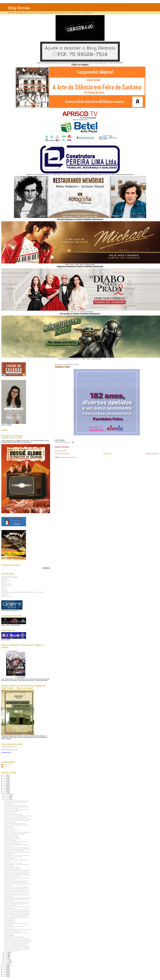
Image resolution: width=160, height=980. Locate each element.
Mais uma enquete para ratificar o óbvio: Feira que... (17, 883)
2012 (5, 968)
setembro (7, 799)
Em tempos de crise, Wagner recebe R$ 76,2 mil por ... (17, 810)
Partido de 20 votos (9, 925)
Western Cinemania (7, 596)
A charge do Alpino (9, 896)
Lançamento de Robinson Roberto (12, 931)
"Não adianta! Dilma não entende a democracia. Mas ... (18, 939)
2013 (5, 966)
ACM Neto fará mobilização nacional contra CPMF (16, 943)
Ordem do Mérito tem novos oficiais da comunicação (17, 914)
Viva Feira (4, 595)
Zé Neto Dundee (8, 827)
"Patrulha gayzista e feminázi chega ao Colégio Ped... (17, 878)
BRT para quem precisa (10, 840)
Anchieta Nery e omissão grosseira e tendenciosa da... (17, 852)
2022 (5, 782)
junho (6, 955)
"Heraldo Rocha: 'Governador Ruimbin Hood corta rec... (18, 907)
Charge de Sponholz (9, 804)
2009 (5, 973)
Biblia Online (5, 579)
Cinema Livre (5, 583)
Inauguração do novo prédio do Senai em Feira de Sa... (18, 875)
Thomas (6, 767)
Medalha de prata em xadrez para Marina (14, 834)
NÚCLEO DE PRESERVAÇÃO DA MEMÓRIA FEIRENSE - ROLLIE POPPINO (22, 592)
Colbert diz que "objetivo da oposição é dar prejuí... (17, 917)
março (6, 960)
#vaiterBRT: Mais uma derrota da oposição (14, 927)
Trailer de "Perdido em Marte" (11, 811)
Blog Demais (19, 8)
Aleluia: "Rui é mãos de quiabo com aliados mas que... (17, 913)
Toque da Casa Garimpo (10, 905)
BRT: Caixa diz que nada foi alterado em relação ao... (17, 872)
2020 (5, 785)
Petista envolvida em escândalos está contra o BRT (17, 820)
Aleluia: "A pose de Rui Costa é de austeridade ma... (17, 887)
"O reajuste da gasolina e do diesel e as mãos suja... (17, 807)
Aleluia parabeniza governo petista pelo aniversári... (17, 801)
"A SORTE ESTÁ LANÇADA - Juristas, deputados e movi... (18, 940)
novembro (7, 796)
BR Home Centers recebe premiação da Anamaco (16, 902)
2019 (5, 786)
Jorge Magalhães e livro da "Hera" (12, 839)
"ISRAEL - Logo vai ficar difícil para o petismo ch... (16, 916)
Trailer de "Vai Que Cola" (10, 813)
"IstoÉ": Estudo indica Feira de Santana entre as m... (17, 924)
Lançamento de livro (9, 846)
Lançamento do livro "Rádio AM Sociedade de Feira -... (17, 895)
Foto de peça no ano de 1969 (11, 808)
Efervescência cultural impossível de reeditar (15, 805)
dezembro (7, 795)
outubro (7, 798)
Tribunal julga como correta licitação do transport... (16, 817)
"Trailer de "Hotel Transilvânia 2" (12, 867)
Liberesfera (4, 591)
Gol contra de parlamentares (11, 951)
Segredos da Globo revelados (12, 438)
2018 (5, 788)
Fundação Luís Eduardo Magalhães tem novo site (16, 904)
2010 (5, 971)
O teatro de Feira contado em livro (12, 843)
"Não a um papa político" (10, 822)
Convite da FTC (8, 886)
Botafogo (4, 581)
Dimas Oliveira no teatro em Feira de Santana (15, 802)
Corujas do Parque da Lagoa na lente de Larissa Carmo (18, 816)
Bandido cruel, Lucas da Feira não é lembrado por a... (17, 845)
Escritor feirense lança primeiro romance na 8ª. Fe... (17, 893)
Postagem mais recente (62, 453)
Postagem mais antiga (152, 453)
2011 (5, 969)
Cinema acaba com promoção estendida (14, 937)
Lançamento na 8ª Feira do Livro (12, 877)
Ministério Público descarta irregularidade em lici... (16, 881)
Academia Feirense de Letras (9, 576)
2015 (5, 793)
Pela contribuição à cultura (11, 922)
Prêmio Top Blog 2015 (10, 919)
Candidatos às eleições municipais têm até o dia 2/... (17, 889)
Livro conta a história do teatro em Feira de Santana (17, 870)
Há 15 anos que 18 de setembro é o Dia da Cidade (16, 933)
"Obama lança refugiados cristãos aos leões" (15, 823)
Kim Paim (4, 590)
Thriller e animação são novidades (12, 869)
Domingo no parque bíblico (11, 830)
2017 (5, 790)
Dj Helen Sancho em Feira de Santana (13, 863)
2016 (5, 791)
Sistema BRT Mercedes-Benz (11, 837)
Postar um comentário (61, 451)
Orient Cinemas (6, 594)
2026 (5, 775)
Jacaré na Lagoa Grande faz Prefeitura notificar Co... (17, 842)
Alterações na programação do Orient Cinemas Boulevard (18, 942)
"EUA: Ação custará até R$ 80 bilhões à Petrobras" (16, 910)
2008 (5, 974)
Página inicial (107, 453)
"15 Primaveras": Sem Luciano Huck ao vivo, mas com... (18, 884)
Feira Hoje (4, 587)
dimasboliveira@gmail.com (10, 750)
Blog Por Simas (6, 580)
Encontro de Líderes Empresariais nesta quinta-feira (17, 874)
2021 (5, 783)
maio (6, 957)
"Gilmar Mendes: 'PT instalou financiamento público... (17, 949)
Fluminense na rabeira (10, 831)
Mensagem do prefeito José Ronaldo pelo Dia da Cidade (18, 930)
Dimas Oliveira (7, 765)
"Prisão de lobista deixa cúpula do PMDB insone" (16, 892)
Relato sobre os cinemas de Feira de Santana (15, 945)
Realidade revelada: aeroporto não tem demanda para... (18, 898)
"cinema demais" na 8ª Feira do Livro (13, 857)
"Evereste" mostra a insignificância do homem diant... (17, 825)
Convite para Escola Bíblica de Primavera (14, 851)
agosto (6, 952)
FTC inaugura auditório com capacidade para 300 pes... (18, 849)
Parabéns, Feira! (62, 366)
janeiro (6, 963)
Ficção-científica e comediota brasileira (14, 814)
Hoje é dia (7, 861)
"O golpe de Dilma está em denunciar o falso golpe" (17, 948)
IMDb (3, 588)
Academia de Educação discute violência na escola (17, 899)
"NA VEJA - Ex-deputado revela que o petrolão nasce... (17, 833)
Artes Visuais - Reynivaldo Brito (10, 577)
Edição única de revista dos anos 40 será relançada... (17, 848)
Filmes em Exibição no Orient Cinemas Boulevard (16, 864)
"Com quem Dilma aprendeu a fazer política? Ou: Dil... (17, 890)
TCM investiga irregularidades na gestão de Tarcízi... (17, 860)
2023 (5, 780)
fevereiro (7, 961)
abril (6, 958)
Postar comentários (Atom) (68, 457)
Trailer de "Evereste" (9, 866)
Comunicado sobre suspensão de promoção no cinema (18, 819)
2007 (5, 976)
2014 (5, 965)
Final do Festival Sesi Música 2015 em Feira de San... (17, 946)
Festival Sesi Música (9, 854)
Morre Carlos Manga (9, 936)
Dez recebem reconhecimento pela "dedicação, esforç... (18, 911)
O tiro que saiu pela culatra (11, 836)
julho (6, 954)
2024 (5, 778)
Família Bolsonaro (6, 585)
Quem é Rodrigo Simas (10, 880)
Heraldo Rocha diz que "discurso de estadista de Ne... (17, 855)
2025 (5, 777)
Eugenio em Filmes (7, 584)
